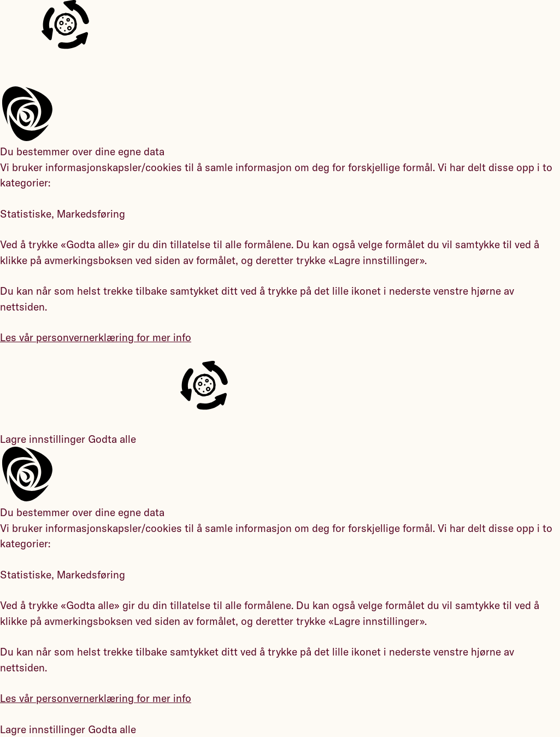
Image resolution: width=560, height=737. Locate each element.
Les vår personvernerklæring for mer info (96, 337)
